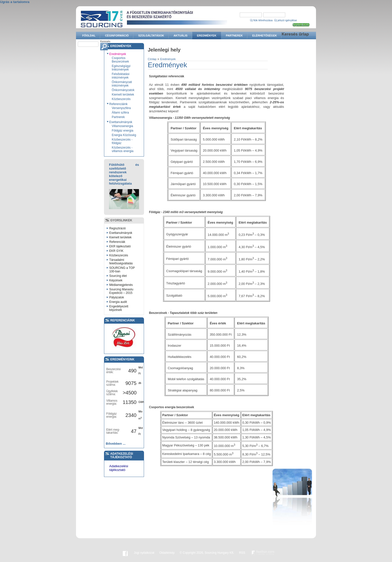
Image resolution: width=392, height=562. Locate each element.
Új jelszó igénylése (286, 20)
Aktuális (180, 36)
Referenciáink (118, 104)
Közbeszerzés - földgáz (122, 141)
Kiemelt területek (123, 95)
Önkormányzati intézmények (122, 84)
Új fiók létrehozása (261, 20)
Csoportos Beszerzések (120, 60)
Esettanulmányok (121, 122)
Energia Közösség (124, 135)
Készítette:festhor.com (263, 553)
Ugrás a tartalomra (15, 2)
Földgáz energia (122, 131)
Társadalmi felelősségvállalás (121, 262)
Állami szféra (120, 113)
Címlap (152, 59)
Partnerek (234, 36)
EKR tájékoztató (120, 246)
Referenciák (117, 242)
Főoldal (89, 36)
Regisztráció (117, 228)
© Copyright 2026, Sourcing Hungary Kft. (207, 553)
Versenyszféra (121, 108)
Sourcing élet (118, 276)
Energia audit (118, 302)
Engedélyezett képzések (119, 308)
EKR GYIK (116, 251)
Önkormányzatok (123, 90)
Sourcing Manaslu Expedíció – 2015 (121, 291)
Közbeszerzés (121, 99)
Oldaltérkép (167, 553)
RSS (242, 553)
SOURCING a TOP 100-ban (122, 270)
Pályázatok (117, 297)
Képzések (116, 280)
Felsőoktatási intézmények (121, 76)
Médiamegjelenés (121, 285)
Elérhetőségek (264, 36)
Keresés (105, 41)
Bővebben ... (116, 444)
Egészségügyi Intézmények (121, 68)
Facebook (125, 553)
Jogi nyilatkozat (144, 553)
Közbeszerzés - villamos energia (123, 149)
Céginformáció (117, 36)
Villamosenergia (122, 126)
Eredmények (207, 36)
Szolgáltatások (151, 36)
